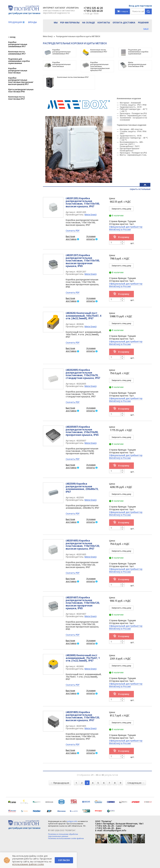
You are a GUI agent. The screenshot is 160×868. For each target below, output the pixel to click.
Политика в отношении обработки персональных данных (63, 835)
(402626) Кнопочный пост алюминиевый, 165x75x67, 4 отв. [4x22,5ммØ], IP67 (83, 316)
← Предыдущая (60, 783)
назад (13, 37)
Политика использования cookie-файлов (66, 838)
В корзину (124, 237)
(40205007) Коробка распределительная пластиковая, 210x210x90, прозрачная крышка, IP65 (82, 431)
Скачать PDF (73, 231)
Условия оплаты (91, 238)
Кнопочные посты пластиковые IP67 (17, 98)
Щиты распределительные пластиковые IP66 (21, 91)
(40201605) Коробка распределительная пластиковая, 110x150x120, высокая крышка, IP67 (83, 545)
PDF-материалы (70, 22)
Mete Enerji (91, 215)
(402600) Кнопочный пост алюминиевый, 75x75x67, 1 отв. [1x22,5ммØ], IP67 (83, 658)
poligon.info (72, 821)
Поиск (148, 11)
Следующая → (136, 783)
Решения (143, 22)
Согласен (64, 860)
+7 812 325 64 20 (93, 11)
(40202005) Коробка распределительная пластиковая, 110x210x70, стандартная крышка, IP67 (83, 374)
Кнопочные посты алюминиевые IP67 (17, 53)
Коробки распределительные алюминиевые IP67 (18, 44)
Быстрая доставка (71, 238)
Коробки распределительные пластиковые (18, 71)
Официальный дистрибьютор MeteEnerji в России (126, 228)
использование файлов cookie (28, 864)
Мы (56, 22)
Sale (146, 29)
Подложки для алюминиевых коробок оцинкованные (19, 61)
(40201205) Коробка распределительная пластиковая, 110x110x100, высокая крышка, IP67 (83, 202)
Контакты (104, 22)
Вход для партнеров (140, 6)
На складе (89, 22)
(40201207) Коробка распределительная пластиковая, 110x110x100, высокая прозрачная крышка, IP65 (83, 261)
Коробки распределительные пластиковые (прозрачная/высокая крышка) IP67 (21, 81)
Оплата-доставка (124, 22)
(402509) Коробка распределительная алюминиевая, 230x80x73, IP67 (82, 488)
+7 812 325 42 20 (93, 8)
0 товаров (123, 12)
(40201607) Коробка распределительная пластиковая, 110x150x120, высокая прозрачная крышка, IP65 (83, 603)
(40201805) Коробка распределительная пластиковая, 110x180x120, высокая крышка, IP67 (83, 716)
